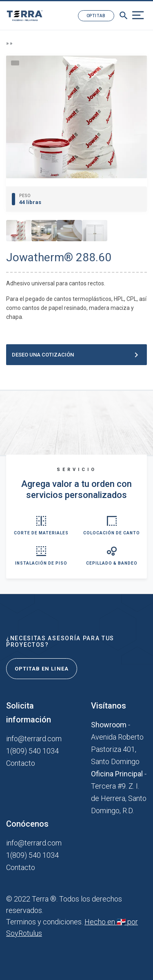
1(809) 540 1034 (32, 751)
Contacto (21, 763)
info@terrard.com (34, 739)
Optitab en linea (42, 669)
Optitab (96, 16)
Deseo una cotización (76, 355)
